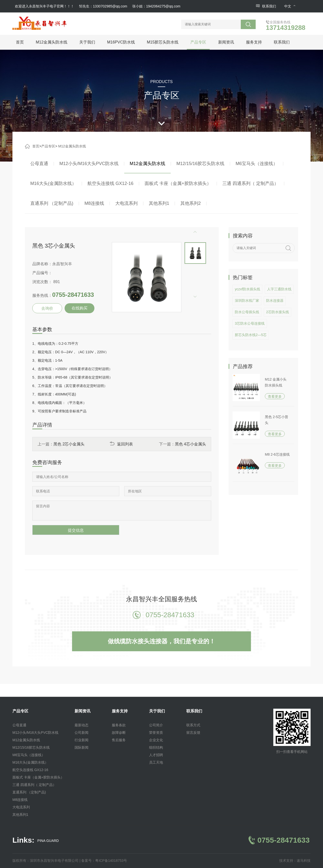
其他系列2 (191, 203)
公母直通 (39, 164)
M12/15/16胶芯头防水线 (200, 164)
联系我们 (269, 6)
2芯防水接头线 (278, 312)
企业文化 (156, 740)
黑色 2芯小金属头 (69, 444)
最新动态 (81, 725)
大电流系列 (126, 203)
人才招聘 (156, 755)
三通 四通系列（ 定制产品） (250, 183)
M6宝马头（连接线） (257, 164)
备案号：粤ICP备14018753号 (104, 861)
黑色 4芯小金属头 (190, 444)
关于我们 (87, 42)
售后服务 (119, 740)
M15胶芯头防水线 (163, 42)
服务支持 (254, 42)
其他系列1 (159, 203)
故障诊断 (119, 733)
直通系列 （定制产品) (52, 203)
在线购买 (80, 308)
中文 (290, 6)
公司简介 (156, 725)
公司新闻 (81, 733)
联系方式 (193, 725)
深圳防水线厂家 (247, 301)
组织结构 (156, 747)
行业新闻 (81, 740)
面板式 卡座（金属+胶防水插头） (178, 183)
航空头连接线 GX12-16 (110, 183)
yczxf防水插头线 (247, 289)
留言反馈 (193, 733)
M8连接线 (94, 203)
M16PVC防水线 (121, 42)
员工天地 (156, 762)
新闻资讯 (226, 42)
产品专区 (198, 42)
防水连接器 (275, 301)
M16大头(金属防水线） (53, 183)
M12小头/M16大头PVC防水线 (89, 164)
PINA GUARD (48, 841)
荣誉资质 (156, 733)
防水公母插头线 (247, 312)
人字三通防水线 (279, 289)
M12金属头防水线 (52, 42)
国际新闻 (81, 747)
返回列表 (121, 444)
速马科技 (304, 861)
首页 (20, 42)
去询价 (47, 308)
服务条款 (119, 725)
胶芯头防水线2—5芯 (251, 335)
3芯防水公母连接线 (250, 323)
